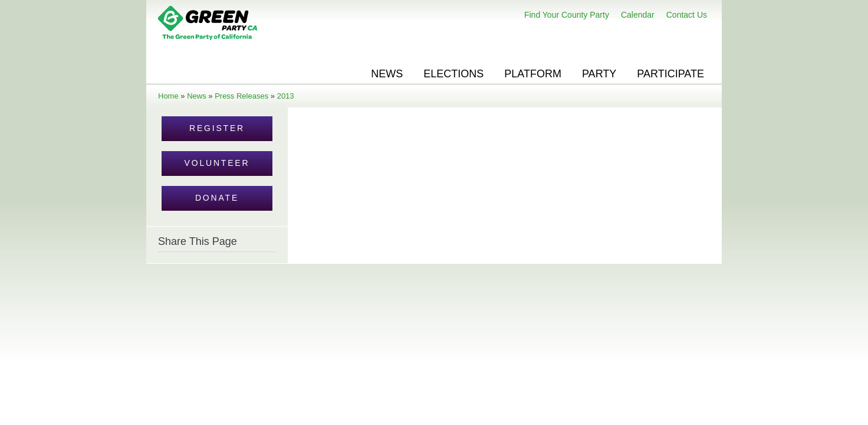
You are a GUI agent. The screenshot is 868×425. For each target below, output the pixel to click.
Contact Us (687, 15)
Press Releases (241, 96)
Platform (533, 74)
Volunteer (217, 163)
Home (168, 96)
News (387, 74)
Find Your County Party (567, 15)
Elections (453, 74)
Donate (217, 198)
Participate (670, 74)
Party (599, 74)
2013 (286, 96)
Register (217, 128)
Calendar (638, 15)
